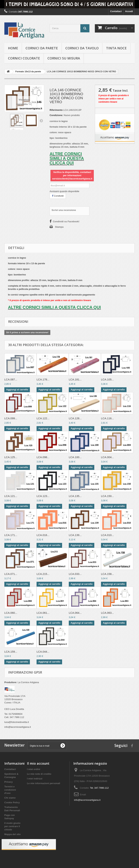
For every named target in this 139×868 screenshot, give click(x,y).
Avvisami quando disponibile (64, 191)
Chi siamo (10, 798)
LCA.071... (11, 574)
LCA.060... (11, 613)
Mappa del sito (12, 834)
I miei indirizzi (35, 779)
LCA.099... (11, 418)
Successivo (41, 121)
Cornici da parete (42, 48)
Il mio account (38, 763)
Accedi (129, 11)
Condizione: (56, 115)
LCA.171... (11, 535)
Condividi (58, 196)
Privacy (9, 782)
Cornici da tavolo (82, 48)
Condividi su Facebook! (66, 221)
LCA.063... (107, 613)
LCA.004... (107, 457)
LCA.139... (75, 535)
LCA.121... (11, 496)
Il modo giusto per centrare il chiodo (12, 826)
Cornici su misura (64, 58)
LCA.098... (43, 457)
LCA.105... (107, 379)
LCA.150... (107, 496)
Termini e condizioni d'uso (10, 790)
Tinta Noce (116, 48)
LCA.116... (107, 418)
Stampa (59, 227)
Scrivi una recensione (64, 210)
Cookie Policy (12, 802)
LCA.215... (43, 574)
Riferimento (56, 110)
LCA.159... (11, 652)
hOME (13, 48)
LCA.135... (75, 496)
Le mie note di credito (39, 774)
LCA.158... (107, 574)
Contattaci (116, 11)
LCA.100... (75, 457)
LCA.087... (11, 379)
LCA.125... (11, 457)
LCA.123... (43, 496)
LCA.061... (43, 613)
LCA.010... (107, 535)
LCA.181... (75, 379)
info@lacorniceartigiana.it (87, 800)
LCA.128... (75, 418)
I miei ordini (34, 769)
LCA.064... (75, 613)
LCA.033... (75, 574)
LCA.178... (43, 379)
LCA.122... (43, 418)
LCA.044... (43, 652)
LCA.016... (43, 535)
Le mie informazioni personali (44, 783)
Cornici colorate (24, 58)
